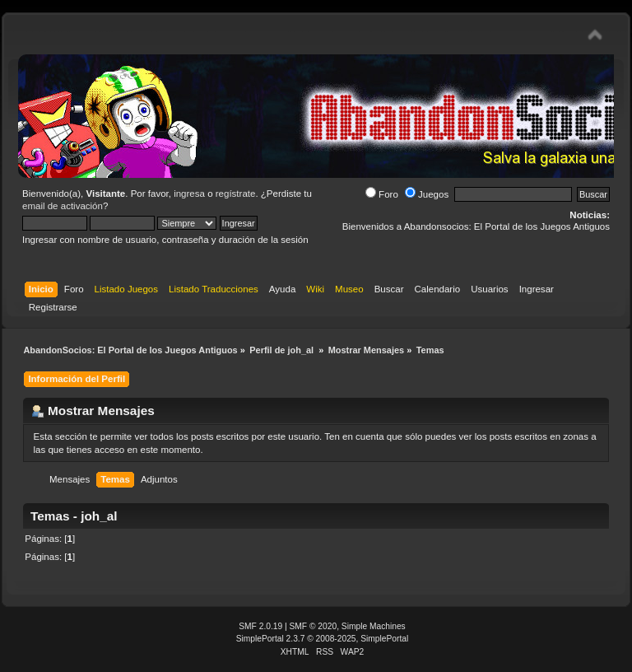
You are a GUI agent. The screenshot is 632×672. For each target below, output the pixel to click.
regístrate (236, 194)
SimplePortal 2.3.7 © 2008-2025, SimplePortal (323, 639)
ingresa (189, 194)
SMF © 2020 (314, 626)
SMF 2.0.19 (260, 626)
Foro (382, 194)
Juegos (427, 194)
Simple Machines (374, 626)
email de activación (63, 206)
